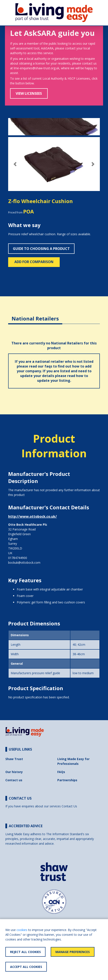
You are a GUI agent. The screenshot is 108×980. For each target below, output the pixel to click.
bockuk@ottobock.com (24, 563)
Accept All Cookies (26, 967)
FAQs (61, 772)
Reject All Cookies (25, 952)
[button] (15, 164)
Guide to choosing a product (41, 249)
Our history (14, 772)
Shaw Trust (14, 759)
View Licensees (29, 93)
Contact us (14, 780)
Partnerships (67, 780)
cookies (22, 930)
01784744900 (18, 558)
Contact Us (69, 806)
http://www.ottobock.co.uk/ (33, 516)
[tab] (35, 315)
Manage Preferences (73, 952)
